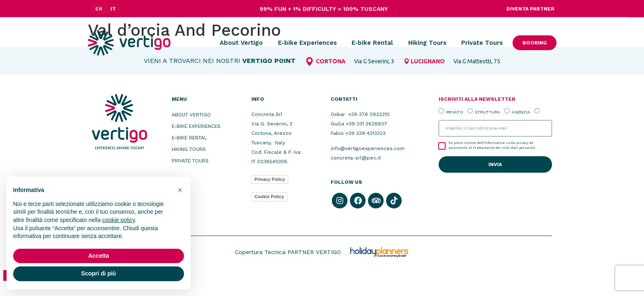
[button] (180, 190)
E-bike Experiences (307, 43)
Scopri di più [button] (99, 273)
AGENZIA (521, 112)
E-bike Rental (372, 43)
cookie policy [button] (118, 220)
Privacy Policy (270, 179)
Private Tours (482, 43)
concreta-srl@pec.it (356, 158)
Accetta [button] (99, 256)
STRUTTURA (488, 112)
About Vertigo (241, 43)
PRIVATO (455, 112)
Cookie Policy (269, 197)
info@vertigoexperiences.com (368, 148)
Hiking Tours (427, 43)
